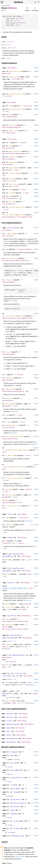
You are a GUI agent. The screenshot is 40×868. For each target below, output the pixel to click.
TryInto (17, 828)
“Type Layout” (20, 857)
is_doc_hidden (11, 455)
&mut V (5, 647)
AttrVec (21, 609)
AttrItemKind (17, 79)
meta (11, 115)
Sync (8, 731)
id (10, 143)
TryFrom (17, 821)
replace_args (14, 77)
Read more (14, 411)
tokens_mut (10, 625)
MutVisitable (8, 638)
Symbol (12, 148)
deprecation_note (12, 425)
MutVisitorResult (18, 803)
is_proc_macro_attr (17, 207)
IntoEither (15, 799)
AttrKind (19, 18)
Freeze (9, 721)
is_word (12, 193)
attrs (7, 604)
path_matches (14, 168)
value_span (13, 162)
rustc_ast (4, 5)
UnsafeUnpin (12, 738)
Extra (9, 641)
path (11, 196)
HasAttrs (11, 583)
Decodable (7, 556)
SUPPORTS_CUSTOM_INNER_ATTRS (15, 588)
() (15, 641)
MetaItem (12, 117)
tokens (8, 619)
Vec (4, 133)
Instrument (15, 788)
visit (7, 682)
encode (8, 574)
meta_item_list (15, 151)
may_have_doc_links (17, 109)
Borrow (13, 763)
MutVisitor (15, 635)
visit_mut (9, 644)
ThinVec (12, 153)
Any (12, 755)
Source (4, 10)
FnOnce (10, 609)
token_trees (14, 131)
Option (5, 117)
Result (22, 543)
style (11, 106)
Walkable (6, 693)
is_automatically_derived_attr (16, 450)
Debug (10, 537)
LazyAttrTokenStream (18, 621)
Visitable (7, 676)
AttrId (16, 21)
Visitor (18, 673)
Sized (17, 759)
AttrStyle (21, 23)
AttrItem (7, 73)
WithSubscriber (17, 836)
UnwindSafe (11, 742)
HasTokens (12, 616)
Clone (10, 514)
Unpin (9, 735)
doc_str (12, 202)
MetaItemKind (14, 127)
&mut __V (6, 667)
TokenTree (10, 133)
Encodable (7, 571)
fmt (7, 541)
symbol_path (10, 389)
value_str (13, 157)
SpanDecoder (18, 554)
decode (8, 560)
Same (12, 810)
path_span (9, 398)
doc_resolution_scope (14, 436)
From (12, 785)
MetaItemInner (22, 153)
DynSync (10, 717)
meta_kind (13, 125)
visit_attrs (10, 607)
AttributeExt (13, 228)
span (11, 190)
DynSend (10, 714)
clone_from (10, 525)
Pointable (15, 807)
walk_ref (9, 701)
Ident (11, 427)
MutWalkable (18, 655)
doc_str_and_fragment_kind (14, 215)
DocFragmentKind (24, 217)
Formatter (7, 543)
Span (17, 25)
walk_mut (9, 665)
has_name (12, 179)
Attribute (19, 2)
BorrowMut (15, 770)
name (11, 146)
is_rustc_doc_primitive (15, 478)
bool (7, 111)
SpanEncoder (18, 568)
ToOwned (14, 814)
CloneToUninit (17, 778)
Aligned (14, 752)
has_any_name (14, 184)
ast (9, 5)
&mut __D (25, 560)
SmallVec (6, 198)
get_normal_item (16, 71)
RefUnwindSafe (13, 724)
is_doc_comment (15, 173)
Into (15, 792)
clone (7, 518)
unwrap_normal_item (17, 94)
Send (8, 728)
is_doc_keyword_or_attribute (15, 467)
